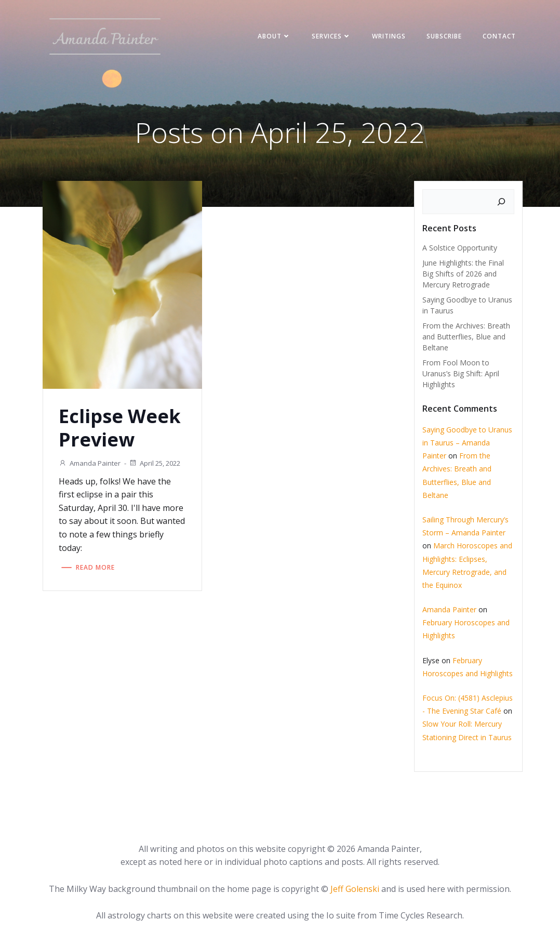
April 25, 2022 (155, 463)
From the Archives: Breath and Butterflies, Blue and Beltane (466, 337)
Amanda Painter (90, 463)
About (274, 36)
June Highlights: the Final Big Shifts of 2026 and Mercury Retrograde (463, 274)
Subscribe (444, 36)
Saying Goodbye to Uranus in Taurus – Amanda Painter (467, 443)
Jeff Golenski (355, 889)
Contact (499, 36)
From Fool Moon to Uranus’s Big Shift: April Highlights (461, 373)
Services (331, 36)
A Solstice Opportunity (460, 248)
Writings (389, 36)
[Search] (501, 202)
